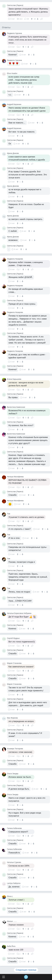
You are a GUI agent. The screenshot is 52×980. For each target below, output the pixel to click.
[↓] (37, 19)
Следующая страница (26, 970)
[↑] (32, 19)
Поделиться (42, 19)
